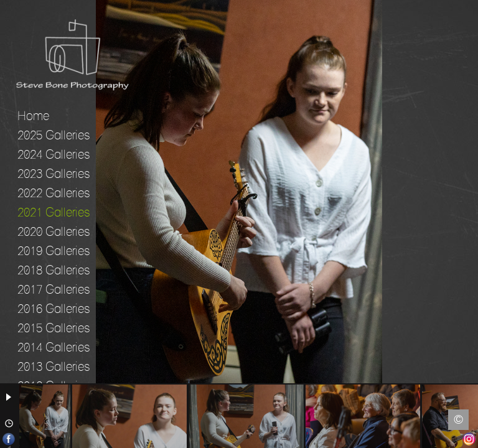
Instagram (469, 439)
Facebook (9, 439)
